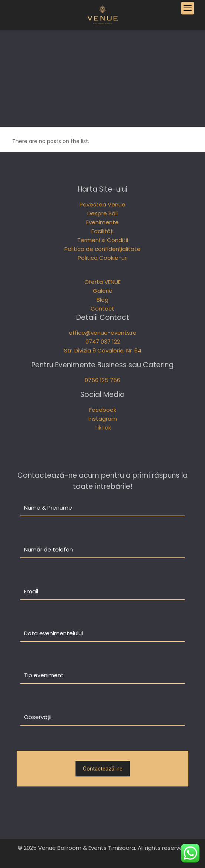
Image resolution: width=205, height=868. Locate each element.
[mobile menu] (188, 8)
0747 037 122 (103, 342)
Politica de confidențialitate (102, 249)
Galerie (103, 291)
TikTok (103, 428)
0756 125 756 (102, 380)
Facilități (102, 231)
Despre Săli (102, 213)
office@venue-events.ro (103, 333)
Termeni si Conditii (103, 240)
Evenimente (102, 222)
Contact (102, 309)
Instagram (103, 419)
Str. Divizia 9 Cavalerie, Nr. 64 (103, 350)
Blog (102, 300)
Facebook (103, 410)
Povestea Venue (102, 204)
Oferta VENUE (102, 282)
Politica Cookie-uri (103, 258)
